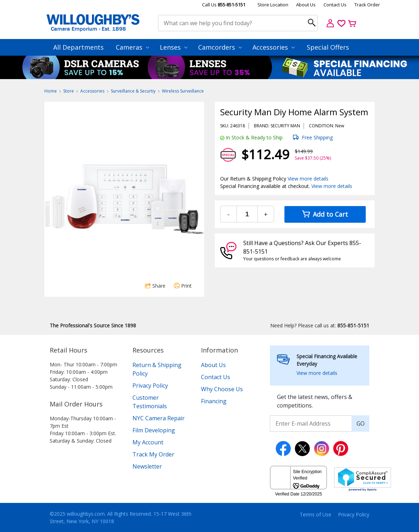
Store (69, 91)
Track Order (367, 5)
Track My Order (153, 454)
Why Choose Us (222, 389)
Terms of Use (315, 514)
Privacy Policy (150, 386)
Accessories (274, 47)
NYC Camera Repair (159, 418)
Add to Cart (325, 214)
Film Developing (154, 430)
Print (183, 286)
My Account (148, 442)
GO (361, 423)
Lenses (174, 47)
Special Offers (328, 47)
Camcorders (220, 47)
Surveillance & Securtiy (133, 91)
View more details (308, 179)
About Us (306, 5)
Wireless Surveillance (183, 91)
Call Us (224, 5)
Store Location (273, 5)
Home (51, 91)
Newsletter (147, 466)
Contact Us (335, 5)
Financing (214, 401)
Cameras (132, 47)
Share (155, 286)
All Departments (78, 47)
